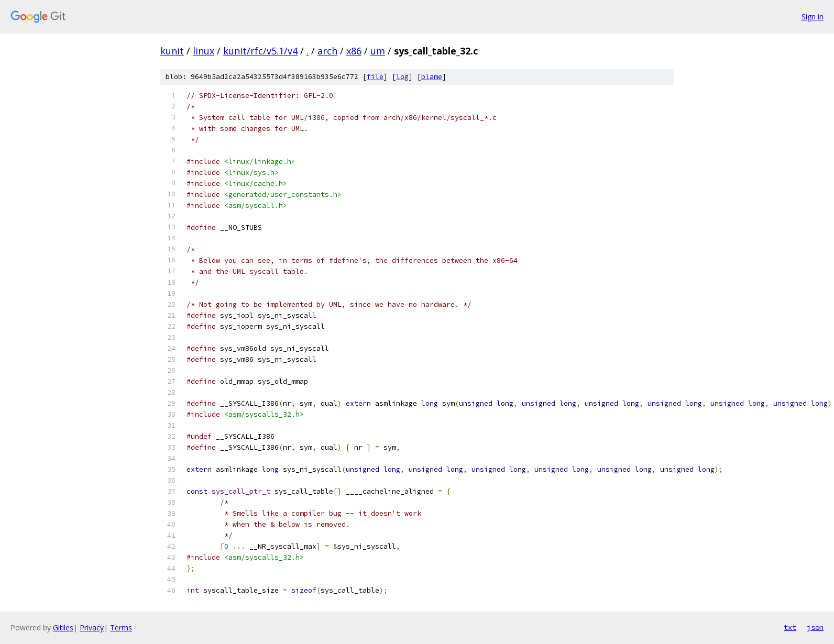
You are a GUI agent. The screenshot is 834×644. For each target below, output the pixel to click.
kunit (172, 51)
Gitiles (63, 628)
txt (790, 627)
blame (432, 77)
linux (204, 51)
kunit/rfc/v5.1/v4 (260, 51)
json (815, 627)
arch (327, 51)
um (378, 51)
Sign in (813, 16)
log (402, 77)
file (375, 77)
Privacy (92, 628)
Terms (121, 628)
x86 (354, 51)
